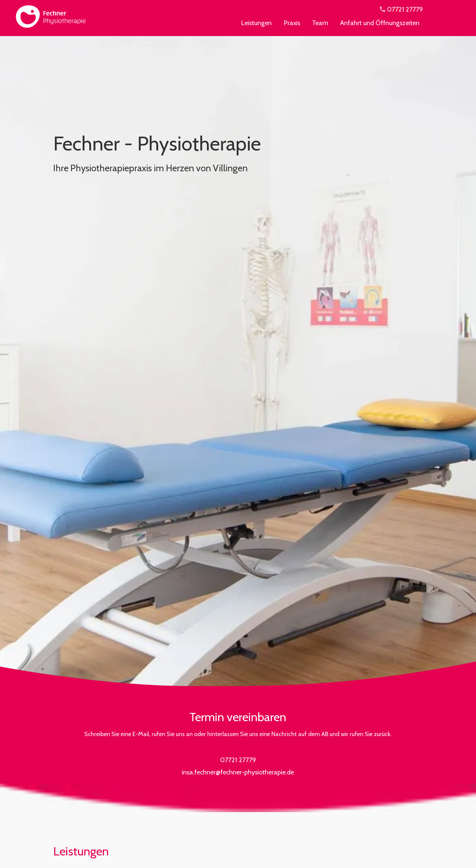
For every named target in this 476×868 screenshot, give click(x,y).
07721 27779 (401, 9)
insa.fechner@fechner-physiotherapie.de (238, 772)
